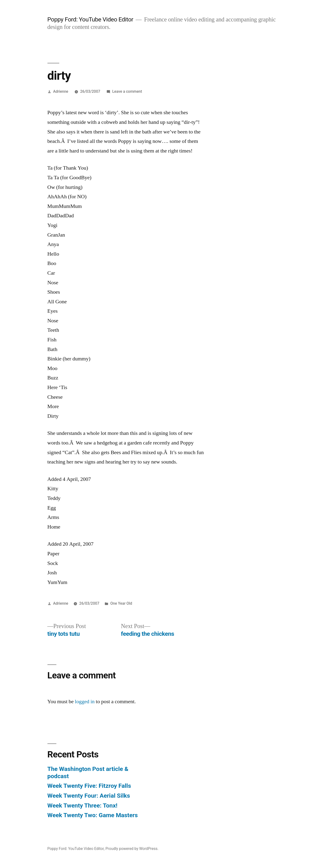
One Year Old (121, 603)
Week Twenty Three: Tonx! (82, 805)
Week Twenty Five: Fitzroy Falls (89, 786)
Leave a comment (127, 91)
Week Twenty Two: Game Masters (93, 815)
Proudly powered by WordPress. (132, 849)
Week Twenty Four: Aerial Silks (89, 796)
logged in (85, 702)
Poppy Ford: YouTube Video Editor (90, 19)
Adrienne (61, 91)
